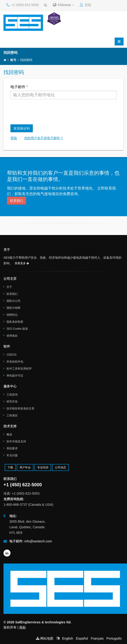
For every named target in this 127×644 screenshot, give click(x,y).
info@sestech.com (38, 541)
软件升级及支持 (16, 441)
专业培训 (43, 467)
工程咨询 (12, 395)
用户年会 (25, 467)
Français (97, 638)
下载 (10, 467)
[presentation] (46, 112)
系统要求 (12, 448)
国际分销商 (13, 308)
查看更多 (22, 263)
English (68, 638)
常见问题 (12, 455)
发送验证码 (22, 128)
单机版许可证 (15, 376)
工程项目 (12, 415)
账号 (13, 60)
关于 (9, 287)
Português (114, 638)
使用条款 (12, 336)
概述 (9, 435)
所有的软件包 (15, 362)
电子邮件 (18, 87)
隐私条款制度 (15, 322)
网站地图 (47, 638)
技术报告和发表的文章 (20, 409)
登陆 (85, 5)
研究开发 (12, 402)
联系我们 (17, 201)
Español (82, 638)
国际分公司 (13, 301)
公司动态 (60, 467)
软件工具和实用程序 (19, 369)
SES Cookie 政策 (17, 329)
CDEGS (12, 355)
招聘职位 (12, 315)
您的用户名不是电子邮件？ (44, 138)
